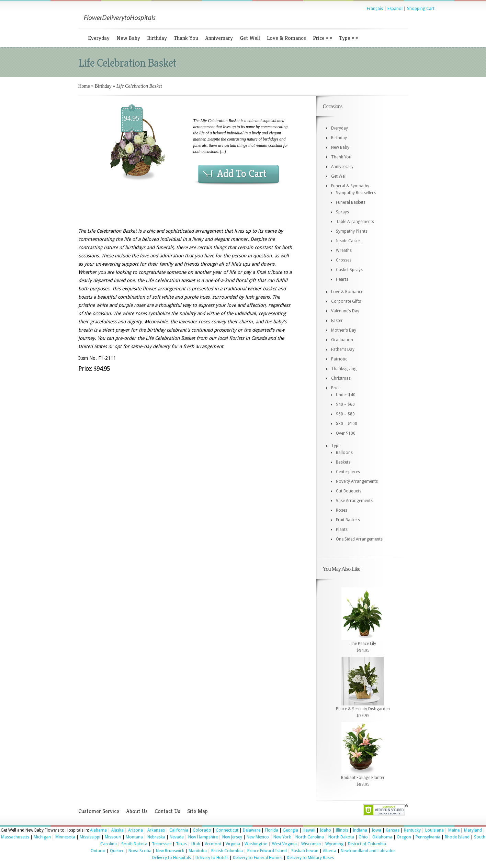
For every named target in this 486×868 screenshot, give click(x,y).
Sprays (342, 212)
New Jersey (232, 837)
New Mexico (258, 837)
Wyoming (334, 844)
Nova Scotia (140, 851)
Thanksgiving (344, 369)
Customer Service (99, 811)
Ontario (98, 851)
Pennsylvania (428, 837)
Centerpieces (348, 472)
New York (282, 837)
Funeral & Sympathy (350, 186)
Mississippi (90, 837)
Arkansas (156, 830)
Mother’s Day (344, 330)
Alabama (98, 830)
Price (323, 38)
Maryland (473, 830)
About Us (137, 811)
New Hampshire (203, 837)
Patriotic (339, 359)
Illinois (342, 830)
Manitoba (198, 851)
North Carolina (310, 837)
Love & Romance (286, 38)
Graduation (342, 340)
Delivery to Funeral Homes (258, 858)
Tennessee (162, 844)
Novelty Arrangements (357, 481)
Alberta (330, 851)
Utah (196, 844)
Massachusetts (15, 837)
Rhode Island (457, 837)
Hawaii (309, 830)
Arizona (135, 830)
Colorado (202, 830)
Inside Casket (348, 241)
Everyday (99, 38)
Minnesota (65, 837)
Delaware (252, 830)
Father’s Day (343, 349)
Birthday (157, 38)
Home (84, 86)
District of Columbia (367, 844)
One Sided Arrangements (359, 539)
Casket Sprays (349, 270)
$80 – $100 (347, 424)
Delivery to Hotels (212, 858)
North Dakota (341, 837)
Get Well (250, 38)
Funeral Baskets (351, 202)
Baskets (343, 462)
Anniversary (219, 38)
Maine (454, 830)
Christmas (341, 378)
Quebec (117, 851)
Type (348, 38)
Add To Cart (242, 174)
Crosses (344, 260)
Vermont (213, 844)
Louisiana (434, 830)
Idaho (325, 830)
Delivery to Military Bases (310, 858)
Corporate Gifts (346, 301)
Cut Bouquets (349, 491)
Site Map (197, 811)
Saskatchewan (305, 851)
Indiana (360, 830)
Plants (342, 530)
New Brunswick (170, 851)
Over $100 (346, 433)
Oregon (404, 837)
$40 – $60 (345, 404)
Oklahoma (382, 837)
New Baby (128, 38)
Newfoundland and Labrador (368, 851)
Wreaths (344, 251)
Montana (134, 837)
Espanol (395, 9)
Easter (337, 321)
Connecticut (227, 830)
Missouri (113, 837)
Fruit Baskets (348, 520)
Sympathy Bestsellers (356, 193)
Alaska (117, 830)
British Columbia (227, 851)
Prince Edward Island (267, 851)
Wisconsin (311, 844)
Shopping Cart (421, 9)
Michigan (42, 837)
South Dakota (134, 844)
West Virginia (284, 844)
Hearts (342, 279)
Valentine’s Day (345, 311)
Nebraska (156, 837)
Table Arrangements (355, 222)
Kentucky (412, 830)
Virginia (233, 844)
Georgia (290, 830)
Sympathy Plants (352, 231)
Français (375, 9)
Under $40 (346, 395)
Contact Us (167, 811)
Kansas (393, 830)
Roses (342, 510)
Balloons (344, 453)
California (179, 830)
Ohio (363, 837)
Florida (272, 830)
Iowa (376, 830)
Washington (256, 844)
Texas (181, 844)
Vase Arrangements (354, 501)
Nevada (177, 837)
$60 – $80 (345, 414)
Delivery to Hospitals (172, 858)
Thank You (186, 38)
